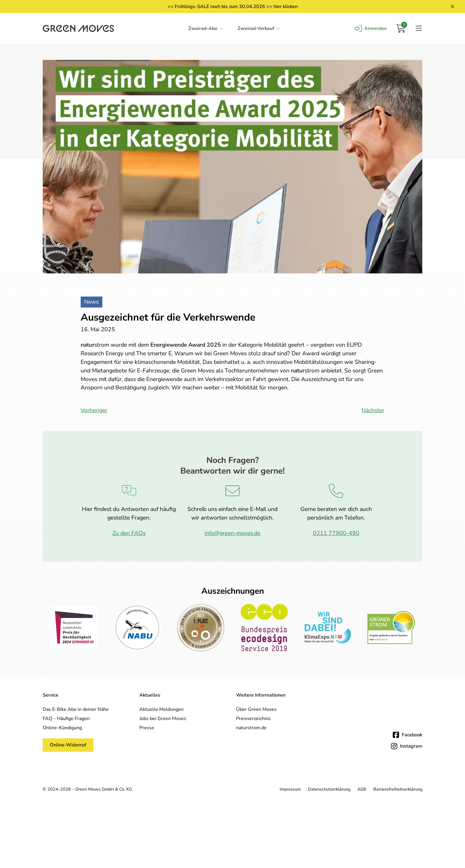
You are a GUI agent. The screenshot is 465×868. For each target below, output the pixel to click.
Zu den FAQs (129, 533)
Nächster (373, 410)
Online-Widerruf (68, 745)
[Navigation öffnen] (419, 28)
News (91, 302)
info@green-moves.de (232, 533)
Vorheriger (94, 410)
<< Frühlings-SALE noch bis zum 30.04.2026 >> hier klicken (233, 7)
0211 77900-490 (336, 533)
